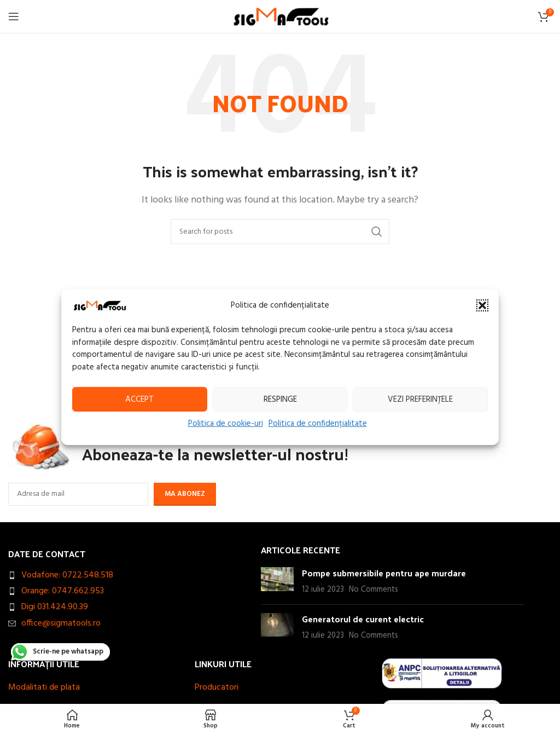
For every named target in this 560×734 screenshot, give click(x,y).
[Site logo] (280, 16)
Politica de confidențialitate (318, 424)
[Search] (280, 232)
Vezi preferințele (420, 399)
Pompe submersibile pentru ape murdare (384, 573)
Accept (139, 399)
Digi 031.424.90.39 (55, 607)
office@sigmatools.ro (61, 623)
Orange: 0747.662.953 (63, 591)
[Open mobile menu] (14, 16)
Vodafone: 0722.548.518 (67, 575)
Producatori (217, 687)
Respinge (280, 399)
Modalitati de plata (44, 687)
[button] (482, 305)
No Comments (374, 590)
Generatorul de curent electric (363, 619)
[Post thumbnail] (277, 582)
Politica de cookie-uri (226, 424)
